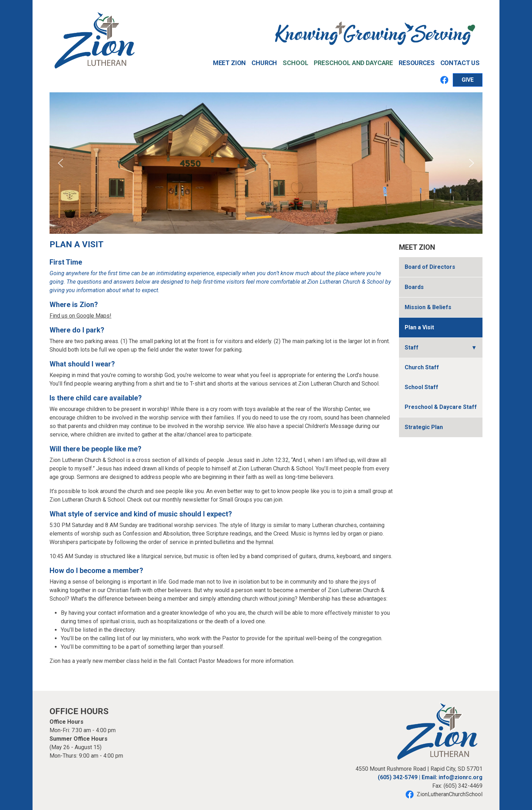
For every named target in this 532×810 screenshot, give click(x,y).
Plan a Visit (419, 327)
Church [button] (264, 63)
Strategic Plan (424, 427)
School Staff (421, 387)
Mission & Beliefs (428, 307)
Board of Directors (430, 267)
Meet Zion (417, 247)
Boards (414, 287)
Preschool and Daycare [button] (353, 63)
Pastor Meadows (220, 661)
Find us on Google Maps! (80, 316)
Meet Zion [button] (230, 63)
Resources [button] (417, 63)
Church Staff (422, 367)
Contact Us (460, 63)
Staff (412, 348)
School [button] (295, 63)
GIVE (468, 80)
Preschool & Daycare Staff (441, 407)
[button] (60, 163)
